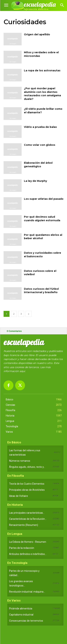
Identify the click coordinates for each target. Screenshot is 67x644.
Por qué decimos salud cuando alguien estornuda (42, 219)
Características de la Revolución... (28, 519)
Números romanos (20, 461)
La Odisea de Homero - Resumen (28, 542)
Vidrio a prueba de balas (40, 127)
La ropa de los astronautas (42, 70)
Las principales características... (27, 513)
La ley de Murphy (35, 181)
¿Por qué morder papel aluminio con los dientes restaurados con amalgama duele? (42, 94)
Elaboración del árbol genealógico (38, 165)
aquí (22, 371)
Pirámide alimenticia (21, 609)
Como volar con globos (40, 145)
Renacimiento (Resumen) (24, 525)
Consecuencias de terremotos (26, 621)
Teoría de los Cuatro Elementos (27, 484)
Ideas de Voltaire (18, 496)
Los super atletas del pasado (44, 199)
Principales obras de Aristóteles (27, 490)
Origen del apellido (37, 34)
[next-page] (29, 314)
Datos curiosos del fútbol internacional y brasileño (41, 291)
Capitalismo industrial (21, 615)
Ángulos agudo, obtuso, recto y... (27, 467)
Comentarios (14, 331)
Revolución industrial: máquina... (27, 592)
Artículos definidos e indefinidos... (28, 554)
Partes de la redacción (22, 548)
